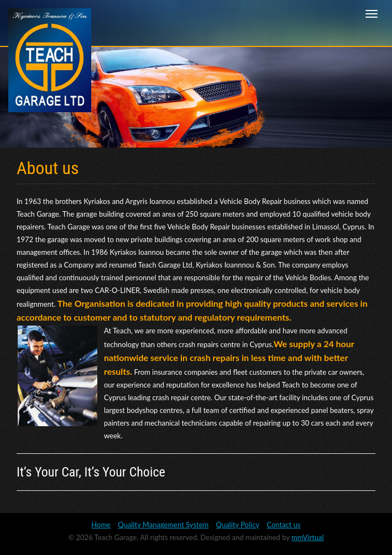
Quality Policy (238, 525)
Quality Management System (163, 525)
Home (101, 525)
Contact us (283, 525)
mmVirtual (308, 537)
